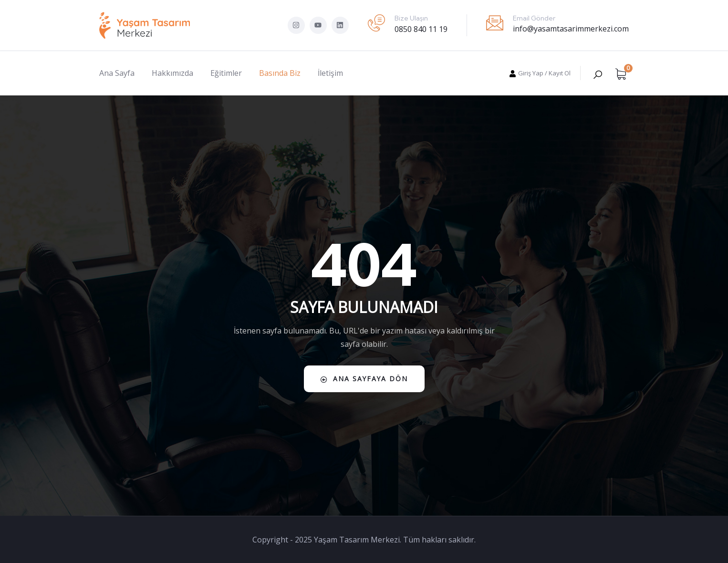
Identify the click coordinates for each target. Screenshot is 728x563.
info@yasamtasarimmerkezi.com (571, 29)
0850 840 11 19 (421, 29)
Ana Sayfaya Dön (364, 379)
